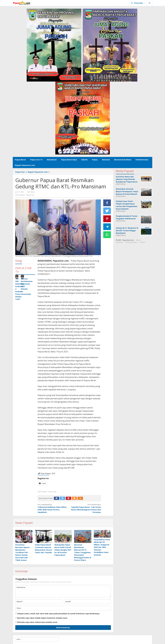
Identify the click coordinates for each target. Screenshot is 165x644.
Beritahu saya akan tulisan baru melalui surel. (37, 622)
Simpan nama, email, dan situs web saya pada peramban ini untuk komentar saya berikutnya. (59, 614)
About (138, 240)
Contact (142, 242)
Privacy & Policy (131, 242)
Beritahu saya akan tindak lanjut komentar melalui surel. (42, 618)
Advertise (119, 242)
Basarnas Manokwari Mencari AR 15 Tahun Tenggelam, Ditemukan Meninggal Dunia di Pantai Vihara (83, 552)
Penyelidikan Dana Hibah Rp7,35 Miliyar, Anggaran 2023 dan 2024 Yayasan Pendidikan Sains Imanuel (102, 547)
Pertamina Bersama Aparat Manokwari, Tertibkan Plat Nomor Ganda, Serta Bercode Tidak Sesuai (22, 552)
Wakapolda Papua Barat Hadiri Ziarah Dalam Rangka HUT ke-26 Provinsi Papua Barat (63, 550)
